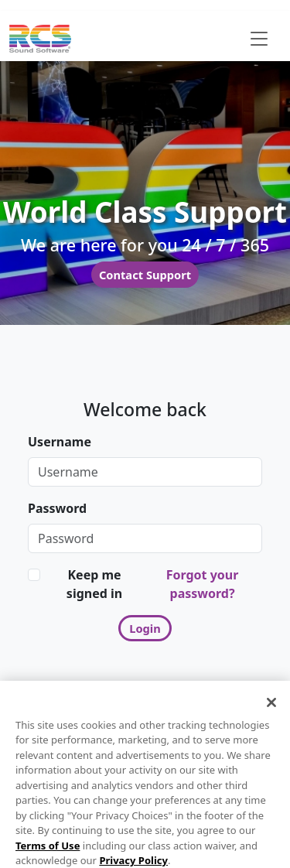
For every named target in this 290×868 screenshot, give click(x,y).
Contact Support (145, 275)
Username (60, 442)
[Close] (271, 711)
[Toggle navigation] (259, 39)
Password (57, 508)
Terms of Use (48, 854)
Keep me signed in (94, 584)
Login (145, 628)
